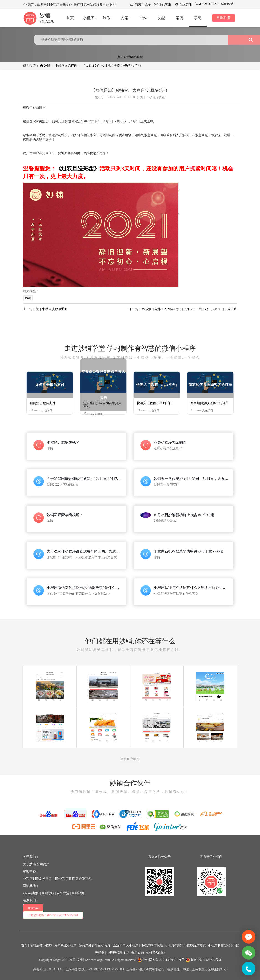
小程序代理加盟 (118, 953)
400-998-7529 (208, 4)
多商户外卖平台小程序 (95, 945)
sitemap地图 (31, 893)
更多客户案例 (130, 759)
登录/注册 (224, 18)
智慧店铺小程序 (41, 945)
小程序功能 (173, 945)
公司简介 (43, 864)
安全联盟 (63, 893)
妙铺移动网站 (156, 953)
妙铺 (45, 15)
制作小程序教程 (64, 879)
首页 (24, 945)
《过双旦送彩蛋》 (78, 169)
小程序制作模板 (152, 945)
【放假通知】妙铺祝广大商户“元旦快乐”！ (112, 66)
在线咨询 (33, 908)
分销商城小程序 (65, 945)
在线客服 (185, 5)
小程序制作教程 (219, 945)
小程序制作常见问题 (37, 879)
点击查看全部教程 (130, 57)
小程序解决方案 (195, 945)
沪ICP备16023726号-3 (203, 960)
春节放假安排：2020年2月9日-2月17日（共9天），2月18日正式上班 (189, 309)
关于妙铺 (29, 864)
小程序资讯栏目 (66, 66)
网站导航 (48, 893)
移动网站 (227, 4)
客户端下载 (84, 879)
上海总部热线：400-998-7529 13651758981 (53, 915)
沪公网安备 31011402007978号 (161, 960)
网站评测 (78, 893)
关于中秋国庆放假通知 (52, 309)
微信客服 (165, 5)
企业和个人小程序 (126, 945)
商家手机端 (143, 5)
